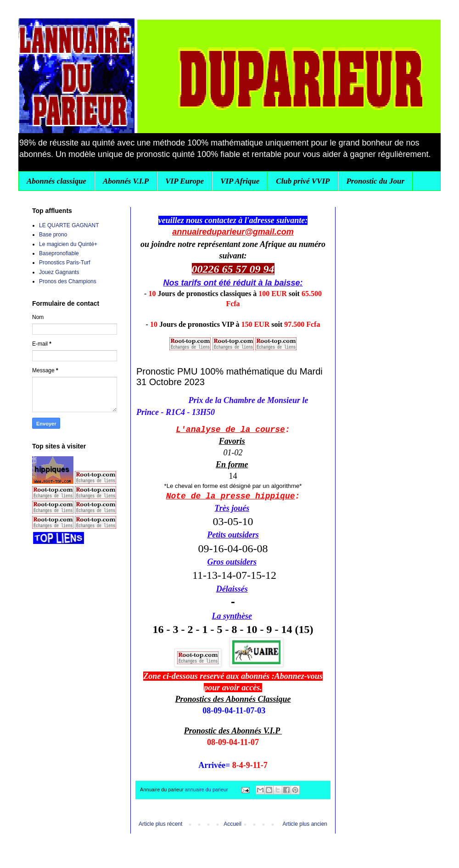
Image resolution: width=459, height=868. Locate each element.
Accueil (232, 824)
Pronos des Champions (68, 281)
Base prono (53, 235)
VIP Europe (185, 181)
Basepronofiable (59, 253)
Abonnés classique (56, 181)
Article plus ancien (305, 824)
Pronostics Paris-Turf (65, 263)
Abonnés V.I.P (126, 181)
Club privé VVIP (303, 181)
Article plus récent (160, 824)
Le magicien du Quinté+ (68, 244)
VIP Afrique (240, 181)
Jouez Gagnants (59, 272)
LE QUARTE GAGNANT (69, 225)
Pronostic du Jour (375, 181)
